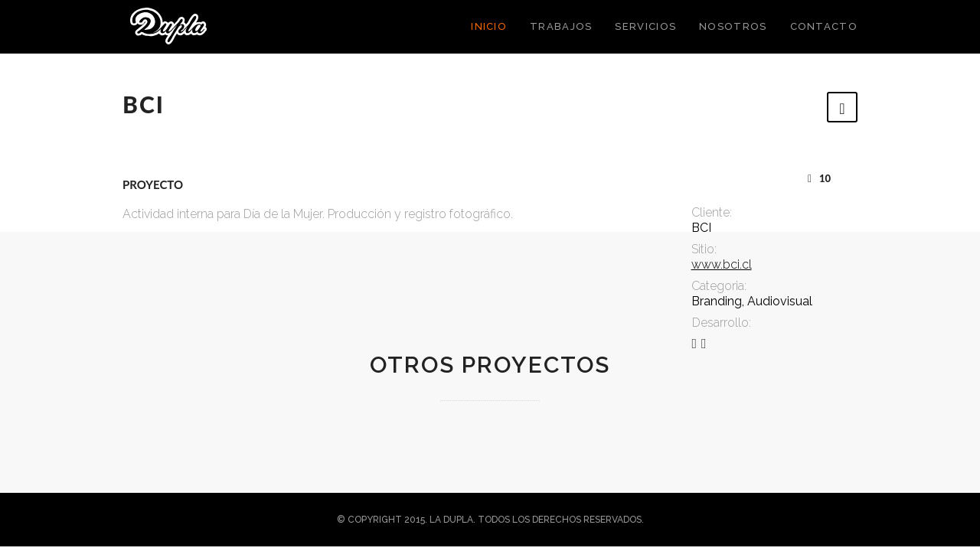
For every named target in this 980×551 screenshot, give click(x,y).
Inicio (489, 26)
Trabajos (561, 26)
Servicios (645, 26)
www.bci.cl (722, 264)
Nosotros (733, 26)
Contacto (824, 26)
